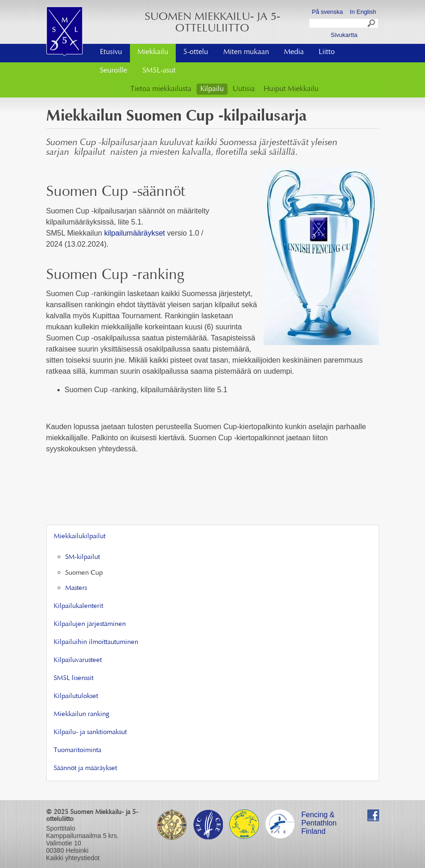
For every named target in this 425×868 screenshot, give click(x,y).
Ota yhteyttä (344, 49)
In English (363, 12)
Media (294, 52)
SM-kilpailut (83, 557)
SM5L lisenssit (74, 678)
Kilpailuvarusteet (78, 660)
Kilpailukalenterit (78, 606)
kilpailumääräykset (135, 233)
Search (372, 24)
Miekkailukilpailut (80, 537)
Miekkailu (153, 52)
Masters (76, 588)
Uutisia (244, 89)
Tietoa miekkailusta (161, 89)
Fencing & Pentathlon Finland (319, 816)
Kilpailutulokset (76, 696)
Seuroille (114, 71)
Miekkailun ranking (81, 714)
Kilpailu (212, 89)
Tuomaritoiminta (77, 750)
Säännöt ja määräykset (85, 768)
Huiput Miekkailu (291, 89)
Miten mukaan (246, 52)
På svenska (327, 12)
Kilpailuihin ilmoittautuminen (96, 642)
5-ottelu (196, 52)
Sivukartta (344, 35)
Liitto (327, 52)
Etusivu (111, 52)
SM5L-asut (159, 71)
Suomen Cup (84, 573)
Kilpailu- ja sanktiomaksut (90, 732)
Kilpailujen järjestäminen (90, 624)
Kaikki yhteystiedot (73, 858)
